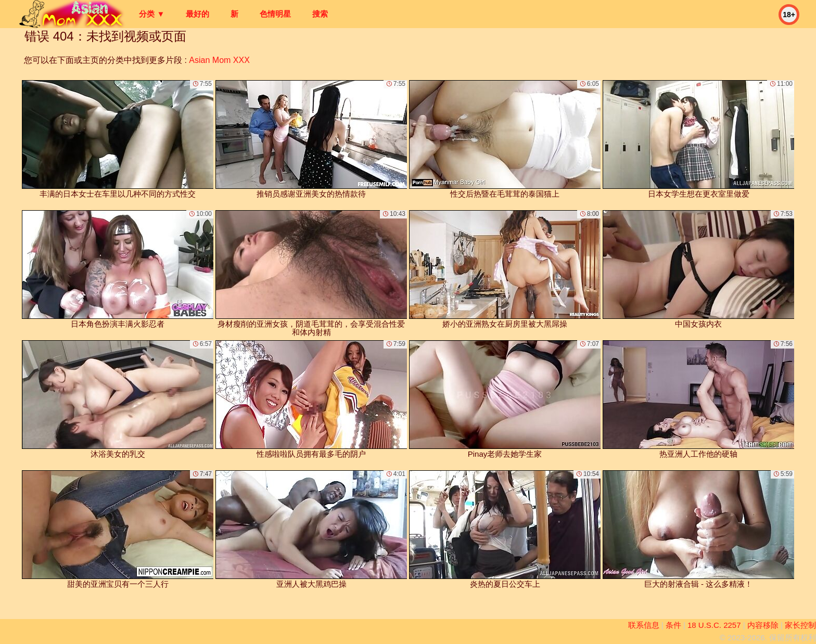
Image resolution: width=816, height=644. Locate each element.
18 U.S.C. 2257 (714, 625)
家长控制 (800, 625)
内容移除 (763, 625)
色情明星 (275, 14)
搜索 (320, 14)
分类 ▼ (152, 14)
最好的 (197, 14)
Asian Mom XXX (219, 60)
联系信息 (644, 625)
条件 (673, 625)
